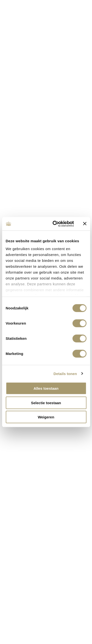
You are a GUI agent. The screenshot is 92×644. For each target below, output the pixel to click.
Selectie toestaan (46, 403)
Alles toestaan (46, 388)
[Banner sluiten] (85, 224)
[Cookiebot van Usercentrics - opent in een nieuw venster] (55, 224)
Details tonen (65, 373)
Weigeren (46, 417)
